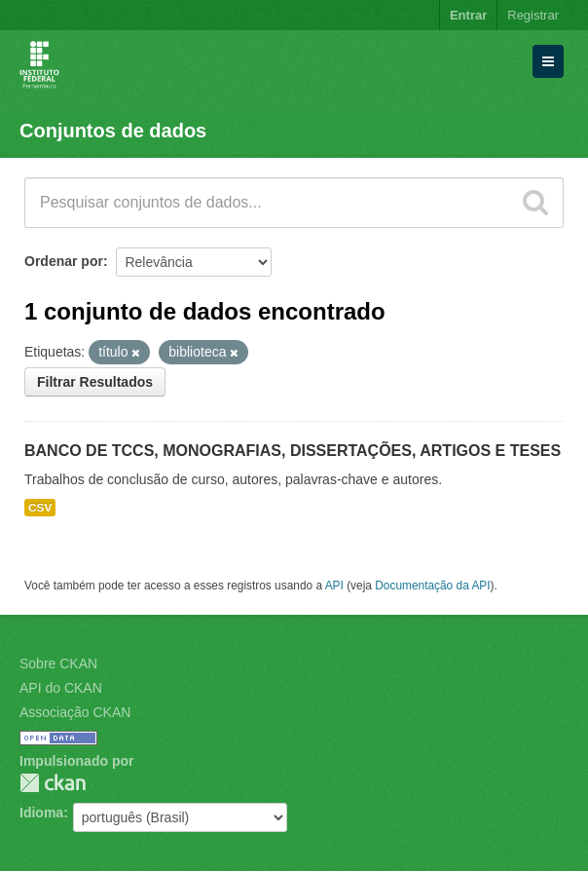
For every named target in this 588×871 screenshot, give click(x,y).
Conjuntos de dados (113, 131)
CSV (40, 508)
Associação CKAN (75, 712)
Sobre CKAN (58, 663)
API (334, 586)
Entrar (468, 15)
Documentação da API (432, 586)
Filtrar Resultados (95, 382)
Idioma (41, 813)
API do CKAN (61, 688)
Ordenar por (64, 261)
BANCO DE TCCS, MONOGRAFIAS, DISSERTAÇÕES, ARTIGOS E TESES (293, 451)
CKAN (53, 783)
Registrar (533, 15)
